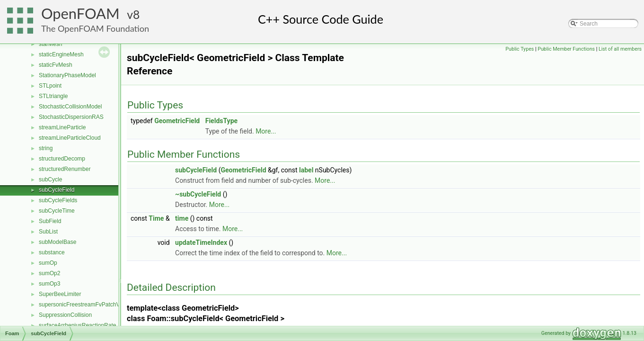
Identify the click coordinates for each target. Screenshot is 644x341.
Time (156, 218)
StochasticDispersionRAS (71, 117)
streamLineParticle (62, 127)
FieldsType (221, 121)
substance (52, 252)
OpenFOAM (80, 13)
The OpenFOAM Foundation (95, 28)
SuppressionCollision (65, 315)
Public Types (520, 49)
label (306, 170)
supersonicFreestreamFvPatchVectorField (92, 305)
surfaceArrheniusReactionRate (77, 325)
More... (266, 131)
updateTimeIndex (201, 242)
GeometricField (177, 121)
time (182, 218)
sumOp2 (49, 273)
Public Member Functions (566, 49)
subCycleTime (57, 211)
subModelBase (57, 242)
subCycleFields (58, 200)
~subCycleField (198, 194)
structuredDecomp (62, 159)
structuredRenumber (65, 169)
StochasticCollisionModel (70, 107)
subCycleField (57, 190)
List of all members (620, 49)
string (46, 148)
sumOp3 (49, 284)
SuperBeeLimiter (60, 294)
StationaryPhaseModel (67, 75)
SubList (48, 232)
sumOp (48, 263)
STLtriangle (53, 96)
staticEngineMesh (61, 54)
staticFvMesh (56, 65)
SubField (50, 221)
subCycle (50, 179)
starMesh (50, 44)
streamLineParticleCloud (70, 138)
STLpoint (50, 86)
